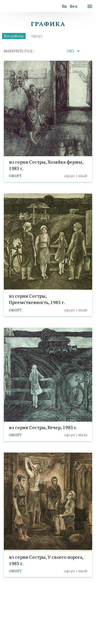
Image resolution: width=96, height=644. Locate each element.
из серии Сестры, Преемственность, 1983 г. (37, 299)
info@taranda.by (17, 614)
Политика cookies (19, 621)
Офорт (37, 36)
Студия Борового (59, 638)
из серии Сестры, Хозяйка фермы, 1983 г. (46, 165)
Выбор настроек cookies (60, 621)
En (64, 6)
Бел (73, 6)
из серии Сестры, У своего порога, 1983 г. (46, 560)
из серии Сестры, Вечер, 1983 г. (43, 427)
